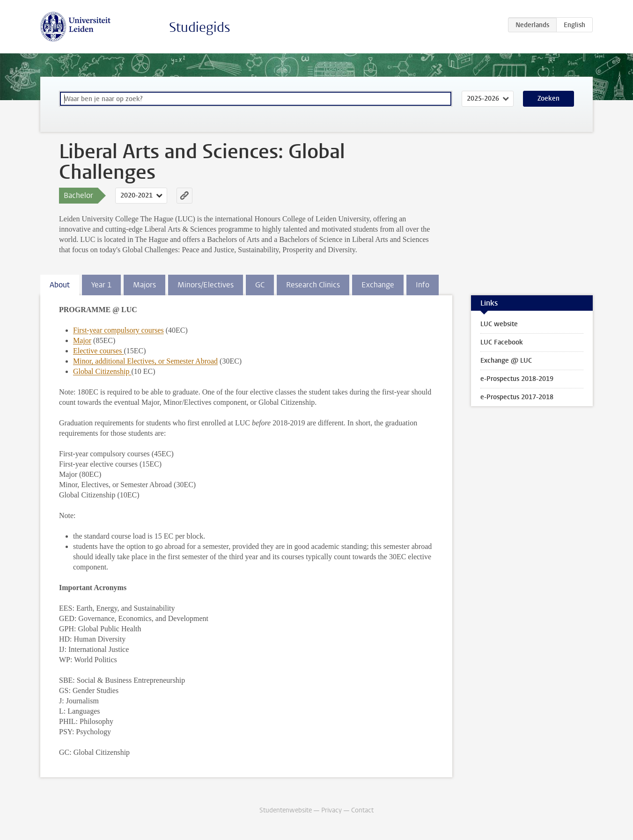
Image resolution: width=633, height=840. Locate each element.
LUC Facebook (502, 342)
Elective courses (98, 351)
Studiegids (200, 27)
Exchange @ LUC (506, 361)
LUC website (499, 324)
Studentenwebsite (286, 810)
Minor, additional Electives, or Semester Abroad (145, 361)
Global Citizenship (102, 371)
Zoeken (548, 99)
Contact (362, 810)
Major (82, 340)
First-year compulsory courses (118, 330)
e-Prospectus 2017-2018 (517, 397)
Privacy (331, 810)
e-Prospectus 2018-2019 (517, 379)
